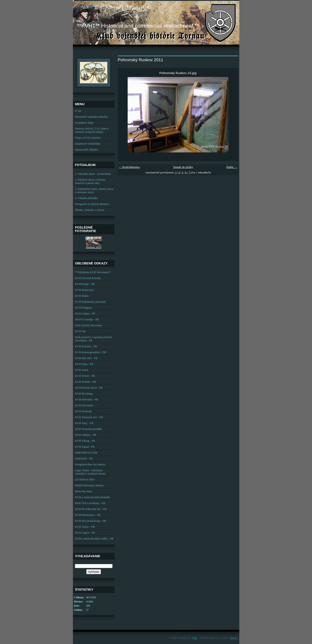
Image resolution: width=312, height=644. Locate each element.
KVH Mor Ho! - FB (86, 358)
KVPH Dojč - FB (85, 284)
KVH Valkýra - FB (86, 435)
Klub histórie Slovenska (89, 325)
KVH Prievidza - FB (87, 400)
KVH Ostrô (82, 370)
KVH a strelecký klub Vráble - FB (94, 539)
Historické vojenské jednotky (92, 117)
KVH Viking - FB (85, 441)
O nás (78, 111)
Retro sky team (84, 491)
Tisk (194, 638)
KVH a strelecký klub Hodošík (93, 497)
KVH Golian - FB (85, 314)
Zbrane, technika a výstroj (90, 210)
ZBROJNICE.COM (86, 453)
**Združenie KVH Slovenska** (93, 272)
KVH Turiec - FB (85, 527)
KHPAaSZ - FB (84, 459)
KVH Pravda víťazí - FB (89, 388)
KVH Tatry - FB (84, 423)
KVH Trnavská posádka (89, 429)
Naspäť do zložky (183, 167)
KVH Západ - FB (85, 447)
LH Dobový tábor (85, 480)
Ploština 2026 (93, 247)
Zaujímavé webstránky (88, 144)
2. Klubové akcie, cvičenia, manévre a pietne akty (90, 181)
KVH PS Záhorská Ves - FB (91, 509)
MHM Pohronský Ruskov (90, 485)
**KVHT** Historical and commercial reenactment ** (138, 26)
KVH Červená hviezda (88, 278)
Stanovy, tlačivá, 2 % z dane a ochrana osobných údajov (92, 130)
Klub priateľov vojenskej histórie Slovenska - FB (94, 339)
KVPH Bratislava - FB (88, 515)
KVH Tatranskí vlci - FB (89, 417)
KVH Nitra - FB (84, 364)
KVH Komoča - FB (86, 346)
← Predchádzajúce (129, 167)
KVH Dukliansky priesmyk (91, 302)
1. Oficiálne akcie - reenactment (93, 174)
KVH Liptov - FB (85, 533)
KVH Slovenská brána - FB (91, 521)
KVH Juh (80, 331)
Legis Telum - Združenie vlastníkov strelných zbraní (90, 472)
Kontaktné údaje (84, 123)
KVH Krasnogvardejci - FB (91, 352)
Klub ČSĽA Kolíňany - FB (90, 503)
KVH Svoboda (83, 411)
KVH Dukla (82, 296)
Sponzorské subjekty (87, 150)
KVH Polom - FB (85, 376)
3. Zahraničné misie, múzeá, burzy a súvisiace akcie (94, 191)
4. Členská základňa (86, 198)
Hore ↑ (234, 638)
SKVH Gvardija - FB (87, 319)
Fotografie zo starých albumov (92, 204)
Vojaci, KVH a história (88, 138)
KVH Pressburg (84, 394)
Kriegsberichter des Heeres (90, 464)
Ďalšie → (232, 167)
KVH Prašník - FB (86, 382)
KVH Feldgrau (83, 308)
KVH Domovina (84, 290)
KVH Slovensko (84, 405)
